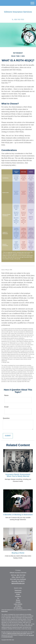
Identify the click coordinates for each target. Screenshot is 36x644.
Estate (18, 594)
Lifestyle (18, 602)
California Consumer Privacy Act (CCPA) (17, 633)
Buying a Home (18, 553)
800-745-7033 (18, 20)
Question (6, 418)
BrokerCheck (5, 611)
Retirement (18, 590)
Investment (18, 592)
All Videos (18, 606)
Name (6, 395)
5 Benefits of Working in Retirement (18, 515)
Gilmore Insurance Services (18, 12)
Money (18, 600)
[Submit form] (8, 436)
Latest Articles (18, 604)
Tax (18, 598)
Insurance (18, 596)
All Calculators (18, 608)
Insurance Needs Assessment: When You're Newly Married (18, 475)
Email (6, 407)
